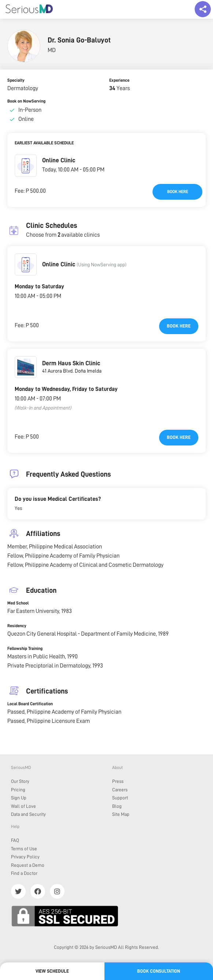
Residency (17, 626)
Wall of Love (23, 806)
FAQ (15, 840)
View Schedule (52, 971)
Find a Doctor (24, 873)
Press (118, 781)
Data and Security (28, 814)
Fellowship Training (25, 648)
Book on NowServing (26, 101)
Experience (119, 80)
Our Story (20, 781)
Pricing (18, 790)
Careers (120, 790)
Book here (178, 192)
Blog (117, 806)
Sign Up (19, 798)
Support (120, 798)
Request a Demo (28, 865)
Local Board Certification (30, 704)
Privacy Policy (25, 857)
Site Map (121, 814)
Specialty (16, 80)
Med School (18, 603)
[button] (26, 166)
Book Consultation (159, 971)
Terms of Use (24, 849)
